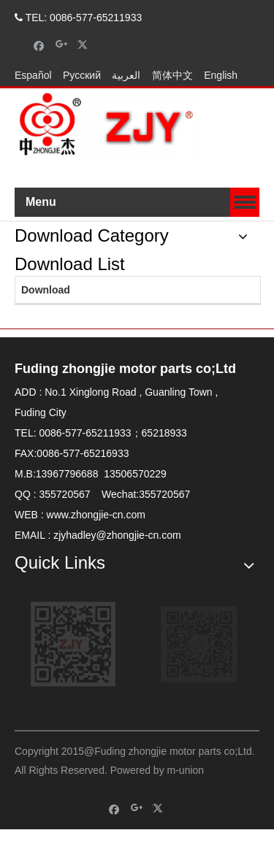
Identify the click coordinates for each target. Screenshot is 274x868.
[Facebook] (39, 45)
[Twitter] (84, 45)
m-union (186, 770)
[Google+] (62, 45)
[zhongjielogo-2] (106, 125)
